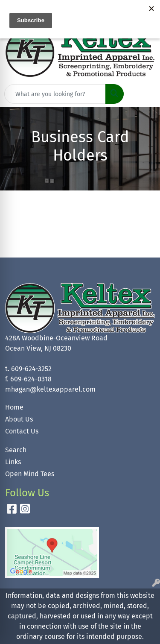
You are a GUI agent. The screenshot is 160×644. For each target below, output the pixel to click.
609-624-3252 (31, 369)
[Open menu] (143, 94)
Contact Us (22, 431)
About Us (19, 419)
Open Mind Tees (30, 474)
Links (13, 462)
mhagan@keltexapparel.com (50, 389)
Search (16, 450)
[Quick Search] (55, 94)
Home (14, 407)
